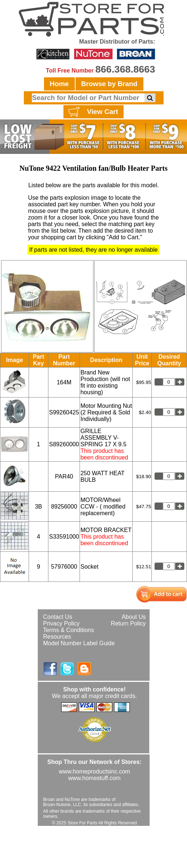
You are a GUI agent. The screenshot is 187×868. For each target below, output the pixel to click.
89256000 (64, 507)
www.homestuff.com (94, 778)
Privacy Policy (62, 623)
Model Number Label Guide (79, 643)
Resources (57, 637)
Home (59, 84)
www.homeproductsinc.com (94, 771)
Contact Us (58, 617)
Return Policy (128, 623)
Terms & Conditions (69, 630)
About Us (134, 617)
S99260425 (64, 412)
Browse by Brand (109, 84)
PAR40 (64, 477)
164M (64, 382)
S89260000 (64, 444)
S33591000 (64, 537)
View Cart (92, 112)
